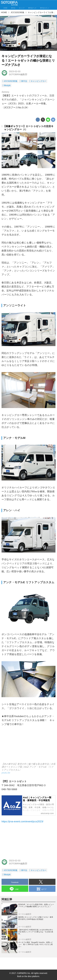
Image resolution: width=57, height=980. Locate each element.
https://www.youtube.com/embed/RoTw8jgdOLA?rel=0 (28, 746)
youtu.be (6, 773)
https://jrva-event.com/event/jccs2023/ (22, 821)
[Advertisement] (28, 842)
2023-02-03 (15, 71)
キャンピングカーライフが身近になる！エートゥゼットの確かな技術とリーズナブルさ (28, 60)
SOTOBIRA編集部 (18, 74)
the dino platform (32, 976)
